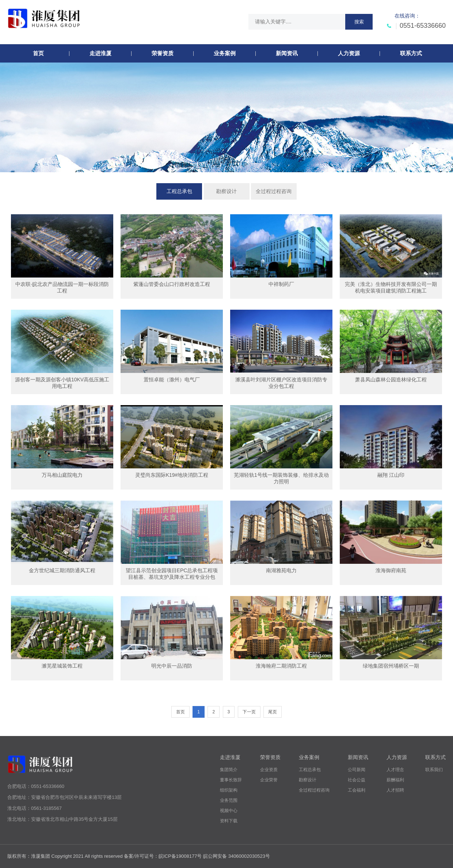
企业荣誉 (269, 780)
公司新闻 (357, 770)
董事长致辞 (231, 780)
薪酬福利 (395, 780)
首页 (180, 712)
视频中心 (229, 811)
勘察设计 (226, 191)
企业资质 (269, 770)
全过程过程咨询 (274, 191)
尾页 (273, 712)
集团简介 (229, 770)
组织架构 (229, 790)
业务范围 (229, 800)
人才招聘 (395, 790)
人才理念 (395, 770)
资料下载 (229, 821)
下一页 (249, 712)
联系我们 (434, 770)
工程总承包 (179, 191)
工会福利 (357, 790)
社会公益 (357, 780)
